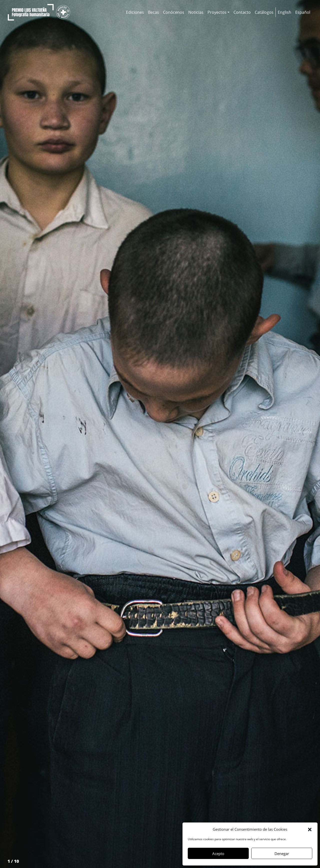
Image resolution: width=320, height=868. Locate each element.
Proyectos (217, 12)
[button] (310, 829)
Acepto (218, 853)
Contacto (242, 12)
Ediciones (135, 12)
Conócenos (174, 12)
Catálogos (264, 12)
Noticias (196, 12)
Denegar (282, 853)
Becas (153, 12)
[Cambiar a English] (284, 12)
